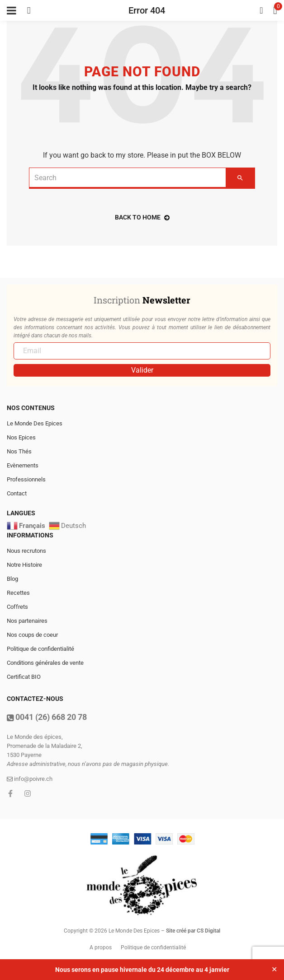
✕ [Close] (274, 969)
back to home (142, 217)
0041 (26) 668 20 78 (47, 717)
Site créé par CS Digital (193, 931)
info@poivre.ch (30, 779)
